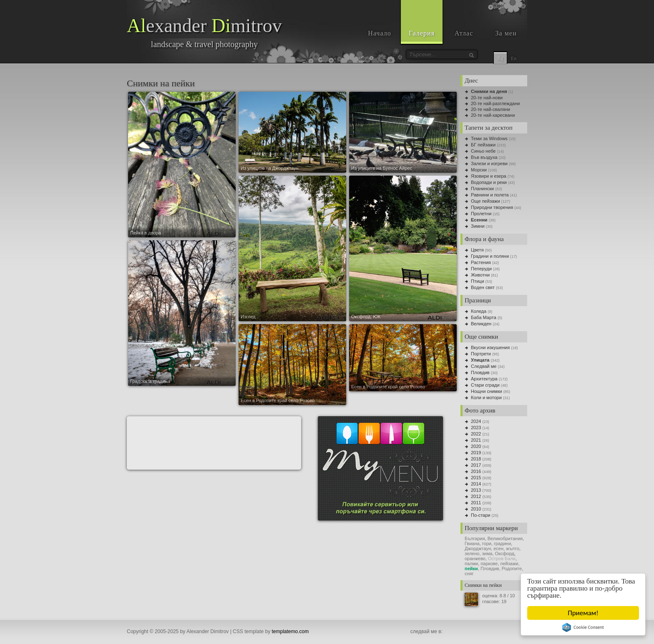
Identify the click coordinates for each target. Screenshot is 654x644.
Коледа (479, 311)
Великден (481, 324)
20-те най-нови (487, 98)
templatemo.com (291, 631)
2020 (476, 446)
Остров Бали (502, 558)
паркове (489, 563)
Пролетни (481, 214)
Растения (481, 262)
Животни (480, 275)
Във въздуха (484, 157)
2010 (476, 509)
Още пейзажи (485, 201)
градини (502, 543)
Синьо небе (483, 151)
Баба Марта (484, 317)
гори (487, 543)
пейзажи (509, 563)
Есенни (479, 220)
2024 (476, 421)
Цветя (477, 250)
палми (471, 563)
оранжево (475, 558)
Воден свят (483, 287)
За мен (506, 33)
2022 (476, 434)
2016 (476, 471)
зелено (472, 553)
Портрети (481, 354)
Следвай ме (484, 366)
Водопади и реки (489, 182)
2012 (476, 496)
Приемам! (584, 613)
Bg (500, 58)
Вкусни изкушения (490, 347)
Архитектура (484, 379)
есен (498, 548)
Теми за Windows (489, 138)
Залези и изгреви (489, 164)
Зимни (478, 226)
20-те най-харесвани (493, 115)
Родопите (512, 569)
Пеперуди (481, 269)
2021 (476, 440)
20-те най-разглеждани (495, 103)
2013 (476, 490)
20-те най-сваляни (490, 109)
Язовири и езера (489, 176)
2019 (476, 453)
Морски (479, 170)
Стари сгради (485, 385)
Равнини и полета (490, 195)
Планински (482, 189)
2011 (476, 503)
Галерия (422, 33)
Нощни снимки (487, 391)
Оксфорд (505, 553)
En (514, 58)
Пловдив (480, 372)
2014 (476, 484)
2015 (476, 478)
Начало (379, 33)
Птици (478, 281)
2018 (476, 459)
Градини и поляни (490, 256)
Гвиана (472, 543)
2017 (476, 465)
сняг (469, 574)
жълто (513, 548)
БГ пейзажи (483, 145)
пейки (471, 569)
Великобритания (505, 538)
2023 (476, 428)
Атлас (464, 33)
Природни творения (492, 207)
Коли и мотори (486, 397)
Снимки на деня (489, 91)
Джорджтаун (478, 548)
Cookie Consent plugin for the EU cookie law (584, 627)
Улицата (480, 360)
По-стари (480, 515)
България (475, 538)
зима (487, 553)
